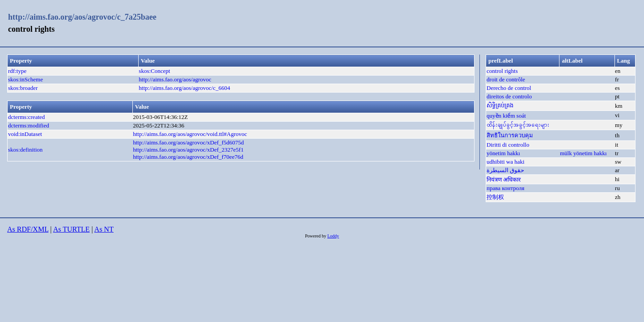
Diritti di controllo (508, 145)
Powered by (316, 236)
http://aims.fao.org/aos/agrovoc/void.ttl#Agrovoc (190, 134)
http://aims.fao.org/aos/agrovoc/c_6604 (184, 88)
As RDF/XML (28, 229)
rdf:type (17, 71)
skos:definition (25, 150)
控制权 (495, 197)
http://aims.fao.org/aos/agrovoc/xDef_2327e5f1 (188, 150)
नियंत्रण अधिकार (504, 180)
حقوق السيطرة (505, 170)
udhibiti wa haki (506, 162)
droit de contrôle (506, 79)
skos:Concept (154, 71)
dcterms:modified (29, 125)
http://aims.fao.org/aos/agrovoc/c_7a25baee (82, 17)
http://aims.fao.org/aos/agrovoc (175, 79)
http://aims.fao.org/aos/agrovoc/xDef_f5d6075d (188, 142)
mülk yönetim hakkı (583, 153)
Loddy (333, 236)
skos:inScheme (25, 79)
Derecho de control (509, 88)
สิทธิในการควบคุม (510, 135)
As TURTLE (72, 229)
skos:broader (23, 88)
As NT (104, 229)
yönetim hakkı (503, 153)
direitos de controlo (509, 96)
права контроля (505, 188)
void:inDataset (25, 134)
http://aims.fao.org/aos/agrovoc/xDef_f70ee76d (188, 157)
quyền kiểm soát (506, 116)
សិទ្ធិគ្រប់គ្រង (500, 105)
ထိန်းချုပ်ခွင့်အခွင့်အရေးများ (518, 125)
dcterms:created (26, 117)
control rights (502, 71)
